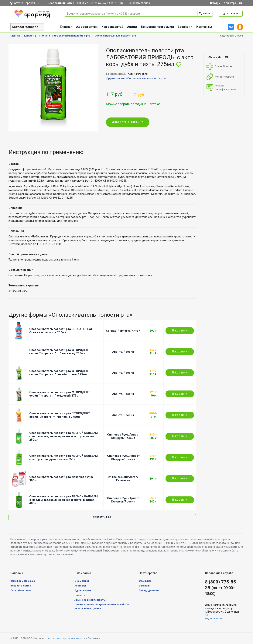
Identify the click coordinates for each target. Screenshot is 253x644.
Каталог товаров (25, 27)
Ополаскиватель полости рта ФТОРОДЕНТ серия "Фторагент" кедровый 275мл (60, 394)
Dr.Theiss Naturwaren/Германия (123, 479)
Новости (80, 595)
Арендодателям (149, 590)
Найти (203, 14)
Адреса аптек (87, 27)
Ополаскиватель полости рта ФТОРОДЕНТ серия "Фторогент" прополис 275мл (60, 415)
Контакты (204, 27)
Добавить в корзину (128, 122)
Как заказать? (112, 27)
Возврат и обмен (21, 586)
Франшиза (145, 581)
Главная (66, 27)
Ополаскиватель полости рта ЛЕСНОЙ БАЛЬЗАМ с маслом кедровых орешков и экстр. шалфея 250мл (63, 436)
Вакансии (185, 27)
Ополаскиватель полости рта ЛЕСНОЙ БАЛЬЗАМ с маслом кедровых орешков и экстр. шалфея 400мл (63, 500)
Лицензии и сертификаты (90, 600)
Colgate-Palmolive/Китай (123, 331)
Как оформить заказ (23, 581)
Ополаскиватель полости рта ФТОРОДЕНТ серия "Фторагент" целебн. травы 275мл (60, 373)
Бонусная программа (157, 27)
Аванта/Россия (123, 352)
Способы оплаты (21, 590)
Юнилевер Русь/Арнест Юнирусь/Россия (123, 436)
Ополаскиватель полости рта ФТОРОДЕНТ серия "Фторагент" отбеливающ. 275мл (60, 352)
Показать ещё (102, 517)
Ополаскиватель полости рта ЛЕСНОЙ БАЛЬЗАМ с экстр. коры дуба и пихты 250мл (63, 457)
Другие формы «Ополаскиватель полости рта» (136, 78)
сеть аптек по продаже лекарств (66, 638)
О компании (82, 581)
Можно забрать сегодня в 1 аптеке (133, 104)
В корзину (180, 331)
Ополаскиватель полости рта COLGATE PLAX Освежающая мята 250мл (61, 331)
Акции (132, 27)
